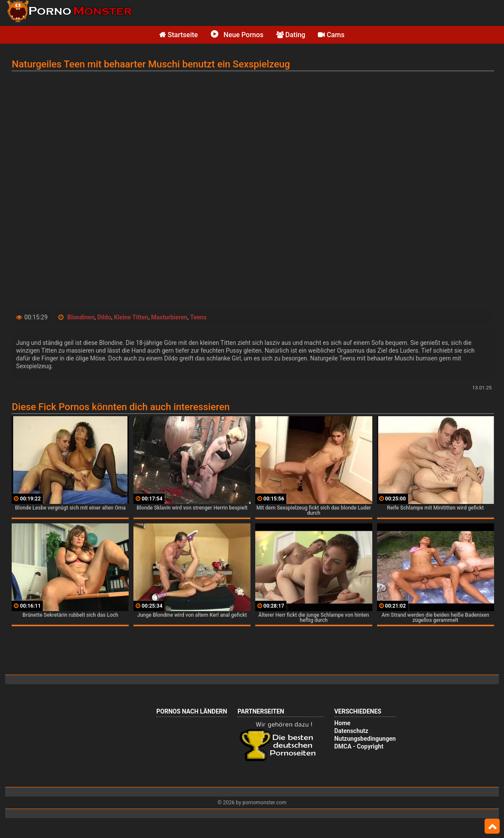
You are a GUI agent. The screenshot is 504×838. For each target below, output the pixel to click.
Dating (291, 35)
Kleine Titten (131, 317)
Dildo (104, 317)
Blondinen (81, 317)
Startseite (179, 35)
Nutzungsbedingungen (365, 739)
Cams (331, 35)
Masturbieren (169, 317)
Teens (198, 317)
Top (492, 826)
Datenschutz (351, 731)
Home (342, 723)
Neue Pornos (237, 35)
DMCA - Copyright (359, 746)
